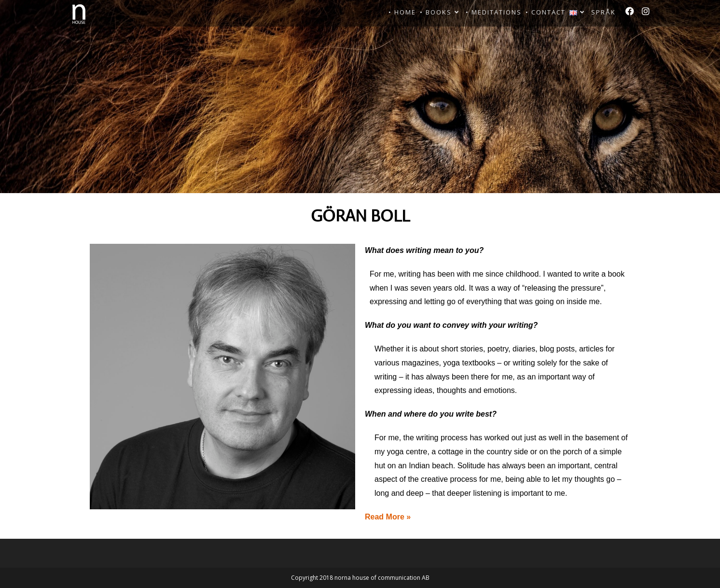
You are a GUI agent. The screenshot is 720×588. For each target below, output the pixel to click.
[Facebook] (630, 11)
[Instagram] (646, 11)
